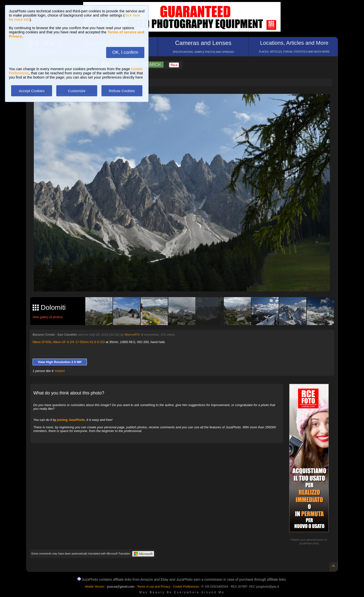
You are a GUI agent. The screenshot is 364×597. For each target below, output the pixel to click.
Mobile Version (95, 587)
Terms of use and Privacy (154, 587)
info (316, 543)
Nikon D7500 (42, 342)
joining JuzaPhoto (71, 420)
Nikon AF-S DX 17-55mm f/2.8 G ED (79, 342)
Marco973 (132, 335)
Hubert (60, 371)
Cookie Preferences (186, 587)
